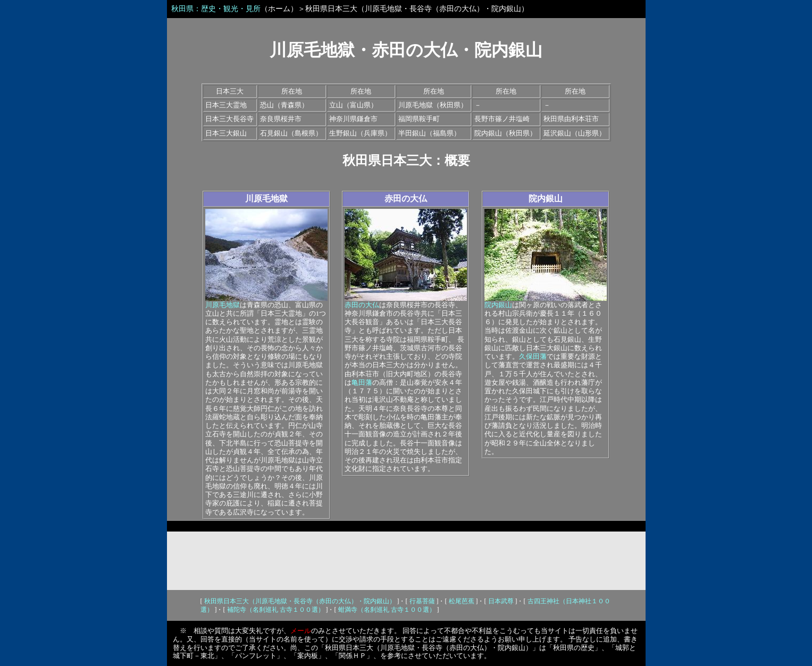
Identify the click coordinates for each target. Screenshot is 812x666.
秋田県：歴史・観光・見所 (216, 9)
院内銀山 (546, 199)
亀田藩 (362, 382)
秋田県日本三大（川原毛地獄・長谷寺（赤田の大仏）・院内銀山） (300, 601)
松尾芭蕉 (462, 601)
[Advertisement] (406, 561)
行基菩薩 (422, 601)
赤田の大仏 (406, 199)
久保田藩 (533, 356)
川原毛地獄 (266, 199)
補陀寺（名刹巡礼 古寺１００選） (276, 610)
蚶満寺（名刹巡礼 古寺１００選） (387, 610)
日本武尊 (501, 601)
